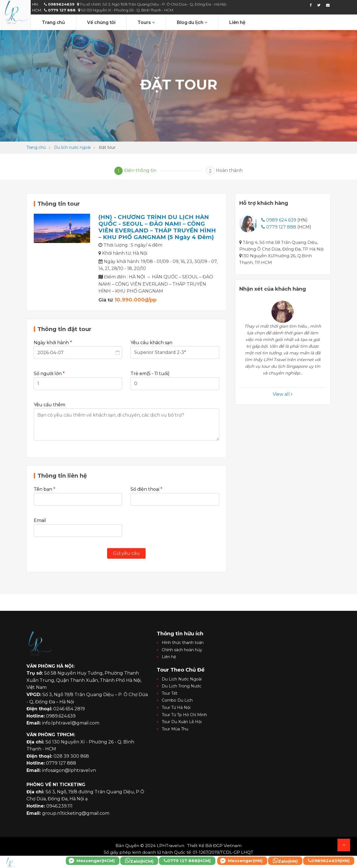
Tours (146, 22)
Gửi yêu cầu (126, 553)
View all (283, 394)
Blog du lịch (192, 22)
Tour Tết (170, 693)
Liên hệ (237, 22)
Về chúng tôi (101, 22)
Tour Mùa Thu (175, 729)
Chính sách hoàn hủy (182, 650)
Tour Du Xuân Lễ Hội (182, 722)
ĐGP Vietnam (227, 846)
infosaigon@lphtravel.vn (69, 770)
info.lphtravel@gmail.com (71, 723)
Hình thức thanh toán (183, 643)
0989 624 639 (279, 220)
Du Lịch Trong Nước (182, 686)
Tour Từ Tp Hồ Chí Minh (184, 715)
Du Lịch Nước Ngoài (182, 679)
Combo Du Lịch (177, 700)
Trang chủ (53, 22)
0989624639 (60, 4)
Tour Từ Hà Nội (176, 707)
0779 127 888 (60, 10)
